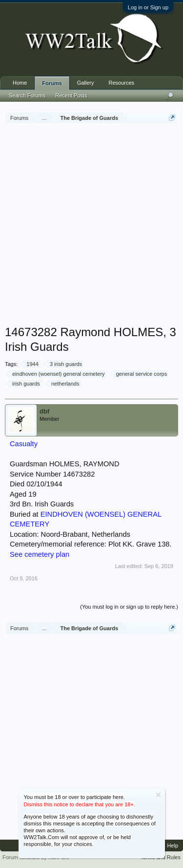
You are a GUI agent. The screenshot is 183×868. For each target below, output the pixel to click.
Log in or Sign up (148, 7)
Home (20, 83)
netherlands (64, 384)
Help (173, 845)
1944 (31, 364)
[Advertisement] (91, 226)
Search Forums (27, 95)
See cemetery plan (40, 554)
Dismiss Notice (158, 795)
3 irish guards (64, 364)
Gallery (86, 83)
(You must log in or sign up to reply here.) (129, 607)
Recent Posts (71, 95)
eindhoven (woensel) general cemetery (57, 374)
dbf (44, 411)
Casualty (24, 444)
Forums (52, 83)
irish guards (25, 384)
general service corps (140, 374)
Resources (122, 83)
